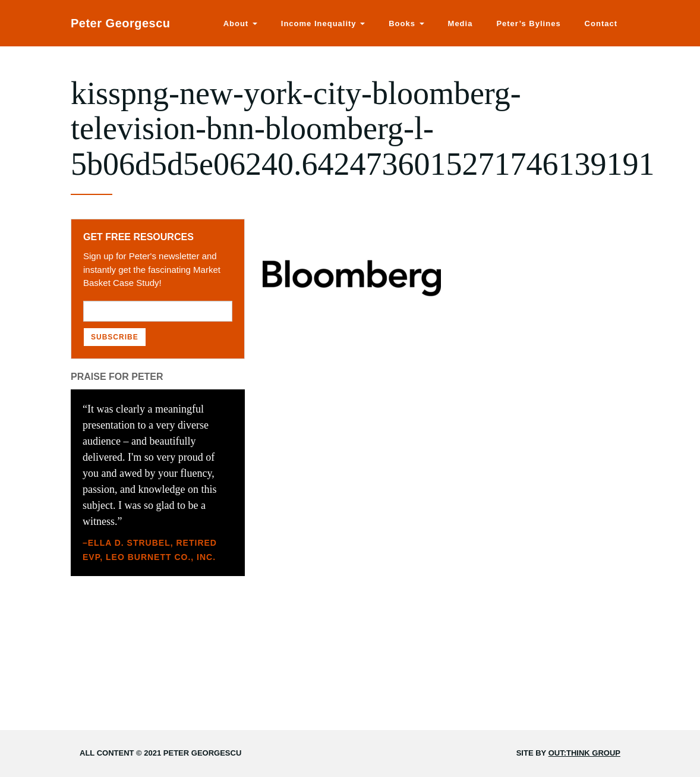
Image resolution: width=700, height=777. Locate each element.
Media (461, 23)
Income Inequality (323, 23)
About (240, 23)
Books (406, 23)
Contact (601, 23)
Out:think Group (584, 753)
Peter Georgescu (121, 23)
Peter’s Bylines (528, 23)
